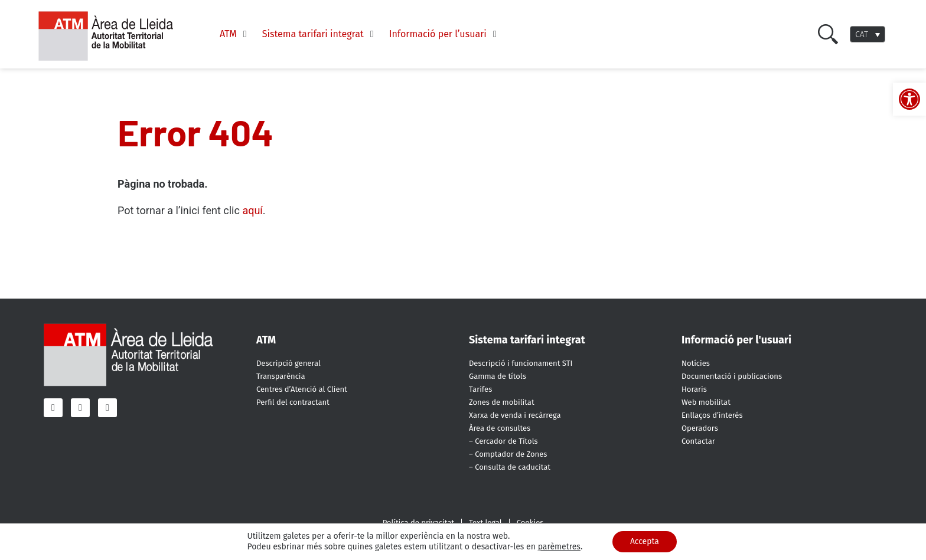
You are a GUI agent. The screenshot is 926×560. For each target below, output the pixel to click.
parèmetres (559, 547)
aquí (252, 210)
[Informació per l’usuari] (445, 34)
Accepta (645, 541)
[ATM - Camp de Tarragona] (113, 36)
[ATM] (235, 34)
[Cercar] (828, 34)
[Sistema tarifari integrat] (320, 34)
